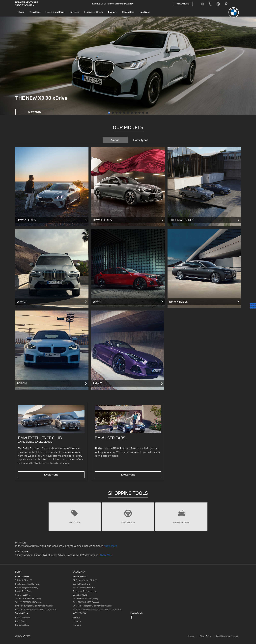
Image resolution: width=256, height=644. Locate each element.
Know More (183, 4)
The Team (77, 629)
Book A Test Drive (22, 622)
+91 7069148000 (26, 606)
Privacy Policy (205, 640)
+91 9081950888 (27, 603)
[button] (109, 113)
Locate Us (77, 626)
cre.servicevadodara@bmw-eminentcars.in (96, 614)
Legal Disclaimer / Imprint (227, 640)
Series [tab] (115, 140)
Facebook (131, 623)
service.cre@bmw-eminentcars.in (35, 614)
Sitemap (191, 640)
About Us (77, 622)
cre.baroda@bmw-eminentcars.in (92, 610)
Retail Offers (20, 626)
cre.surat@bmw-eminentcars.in (34, 610)
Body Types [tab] (141, 140)
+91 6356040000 (84, 603)
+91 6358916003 (84, 606)
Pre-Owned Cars (22, 629)
